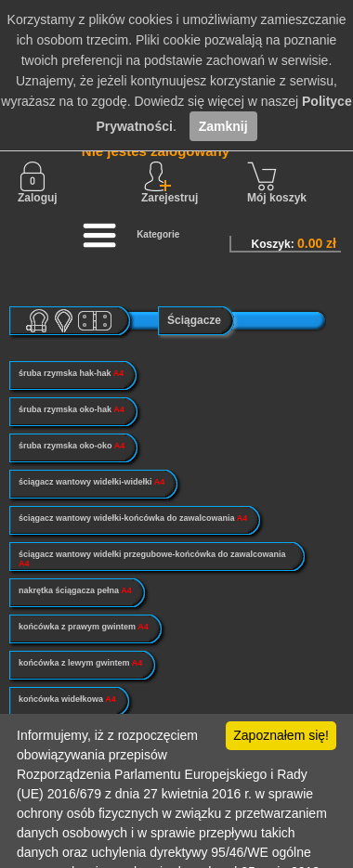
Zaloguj (38, 183)
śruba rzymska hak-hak (71, 373)
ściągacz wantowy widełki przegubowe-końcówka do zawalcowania (152, 559)
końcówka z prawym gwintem (84, 627)
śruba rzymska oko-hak (72, 409)
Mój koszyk (277, 183)
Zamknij (223, 126)
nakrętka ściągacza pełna (75, 590)
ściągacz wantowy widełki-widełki (92, 482)
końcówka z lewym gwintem (80, 663)
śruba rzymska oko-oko (72, 446)
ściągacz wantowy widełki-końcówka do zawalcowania (133, 518)
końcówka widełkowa (67, 699)
